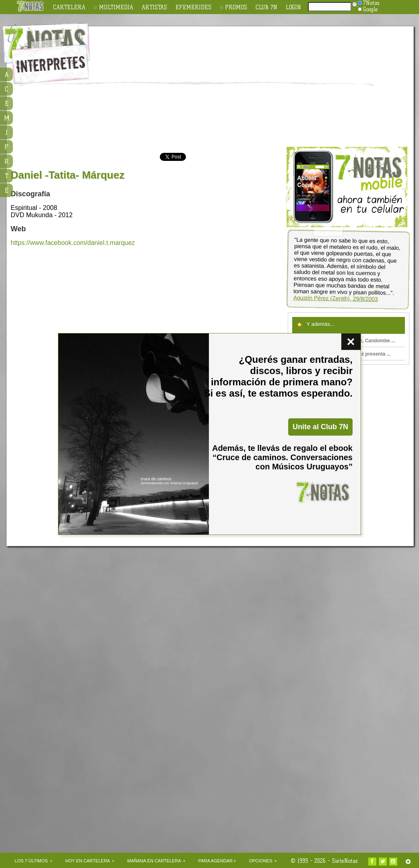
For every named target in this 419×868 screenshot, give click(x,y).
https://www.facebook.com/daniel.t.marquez (73, 243)
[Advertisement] (222, 87)
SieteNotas (345, 861)
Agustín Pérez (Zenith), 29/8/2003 (335, 298)
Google (368, 9)
